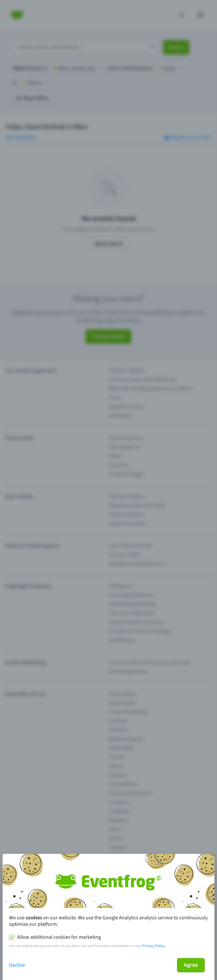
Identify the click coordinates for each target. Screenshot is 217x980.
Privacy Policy (153, 946)
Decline (17, 965)
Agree (191, 965)
